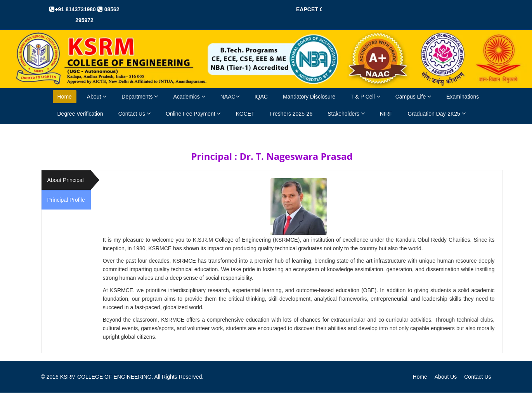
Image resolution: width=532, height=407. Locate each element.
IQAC (261, 97)
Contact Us (134, 113)
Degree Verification (80, 114)
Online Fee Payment (193, 113)
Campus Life (413, 96)
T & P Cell (365, 96)
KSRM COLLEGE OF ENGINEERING (106, 377)
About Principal (66, 180)
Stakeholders (346, 113)
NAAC (230, 96)
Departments (140, 96)
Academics (189, 96)
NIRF (386, 114)
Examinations (463, 97)
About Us (446, 377)
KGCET (245, 114)
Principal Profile (66, 200)
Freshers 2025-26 (291, 114)
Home (65, 97)
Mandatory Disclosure (309, 97)
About (97, 96)
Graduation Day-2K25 (436, 113)
